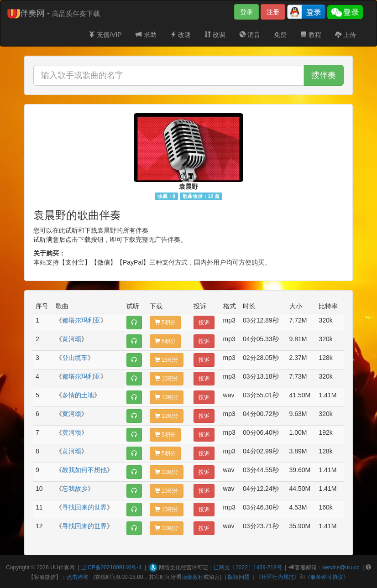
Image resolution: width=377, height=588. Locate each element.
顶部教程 (193, 577)
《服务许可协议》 (327, 577)
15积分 (167, 360)
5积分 (165, 323)
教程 (311, 35)
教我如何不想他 (84, 470)
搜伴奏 (324, 75)
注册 (273, 12)
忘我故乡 (75, 489)
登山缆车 (75, 358)
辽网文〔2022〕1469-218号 (248, 567)
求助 (146, 35)
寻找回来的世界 (84, 507)
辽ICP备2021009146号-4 (111, 567)
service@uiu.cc (341, 567)
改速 (181, 35)
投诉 (204, 323)
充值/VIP (105, 35)
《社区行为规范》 (278, 577)
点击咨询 (78, 577)
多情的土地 (78, 395)
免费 (280, 35)
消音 (250, 35)
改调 (215, 35)
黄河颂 (72, 339)
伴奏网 (67, 567)
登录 (246, 12)
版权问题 (239, 577)
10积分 (167, 379)
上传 (346, 35)
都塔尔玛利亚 (81, 320)
